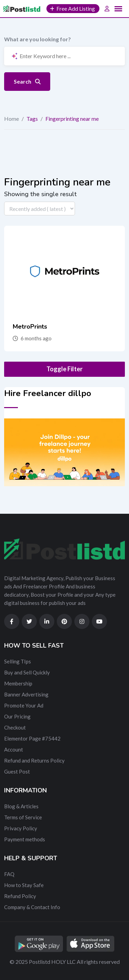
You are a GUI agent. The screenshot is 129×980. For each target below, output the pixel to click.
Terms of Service (23, 817)
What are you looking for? (37, 39)
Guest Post (17, 771)
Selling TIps (18, 661)
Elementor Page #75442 (32, 738)
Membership (18, 683)
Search (27, 81)
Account (14, 749)
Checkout (15, 727)
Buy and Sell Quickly (27, 672)
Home (12, 119)
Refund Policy (20, 896)
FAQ (9, 874)
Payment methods (25, 839)
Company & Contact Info (32, 907)
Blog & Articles (21, 806)
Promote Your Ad (24, 705)
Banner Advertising (26, 694)
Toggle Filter (64, 369)
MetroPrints (30, 327)
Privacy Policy (21, 828)
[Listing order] (40, 209)
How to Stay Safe (24, 885)
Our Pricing (17, 716)
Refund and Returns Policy (34, 760)
